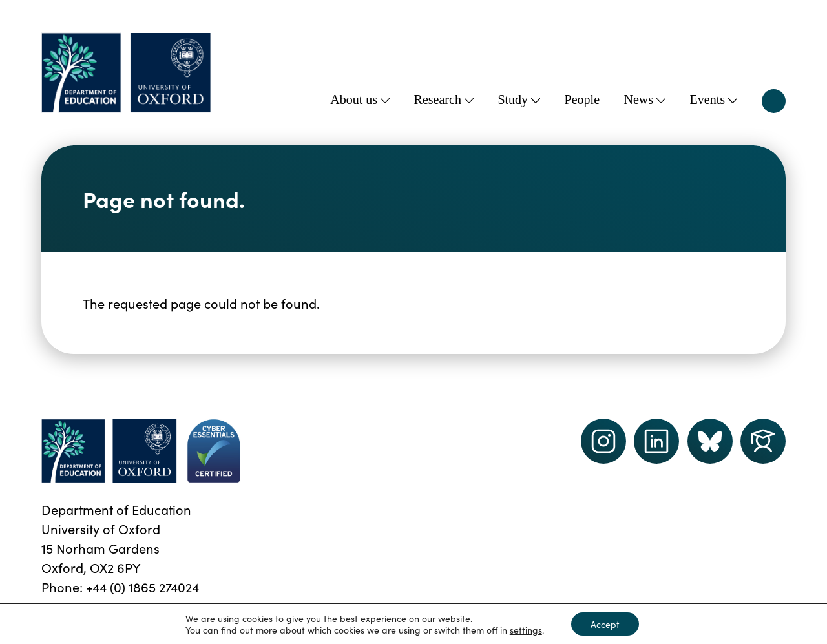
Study (519, 99)
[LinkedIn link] (656, 441)
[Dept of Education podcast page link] (710, 441)
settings (526, 630)
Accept (605, 624)
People (582, 99)
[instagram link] (603, 441)
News (645, 99)
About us (360, 99)
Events (714, 99)
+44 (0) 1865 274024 (142, 587)
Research (444, 99)
